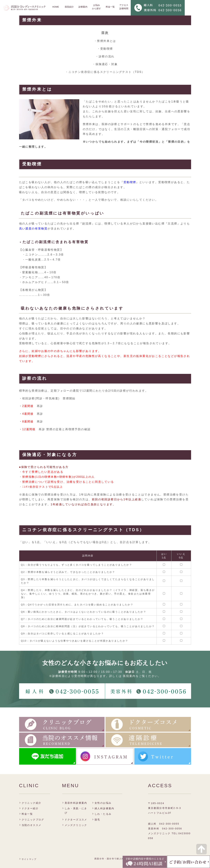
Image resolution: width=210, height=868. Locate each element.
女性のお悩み (103, 803)
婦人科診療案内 (104, 808)
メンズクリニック (76, 825)
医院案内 (129, 676)
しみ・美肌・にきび (76, 811)
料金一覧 (110, 7)
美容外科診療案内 (76, 803)
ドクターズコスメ (76, 820)
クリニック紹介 (32, 803)
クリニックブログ (33, 820)
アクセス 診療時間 (124, 7)
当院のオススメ (32, 825)
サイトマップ (29, 859)
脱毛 (97, 820)
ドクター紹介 (30, 808)
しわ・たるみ (103, 814)
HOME (56, 7)
